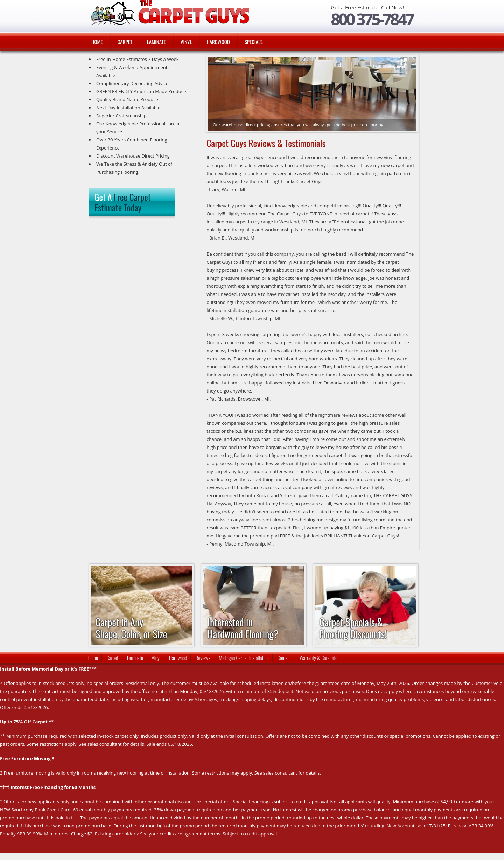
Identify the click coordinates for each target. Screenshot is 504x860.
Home (97, 42)
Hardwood (218, 42)
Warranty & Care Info (318, 658)
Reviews (203, 658)
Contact (284, 658)
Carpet (125, 42)
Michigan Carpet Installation (244, 658)
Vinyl (186, 42)
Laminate (156, 42)
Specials (254, 42)
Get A (122, 202)
